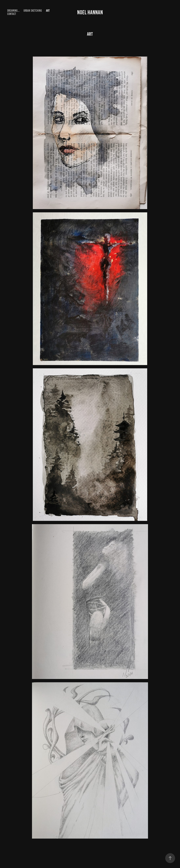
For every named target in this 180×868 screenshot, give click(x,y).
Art (48, 11)
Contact (12, 14)
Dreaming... (13, 11)
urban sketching (33, 11)
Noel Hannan (90, 12)
